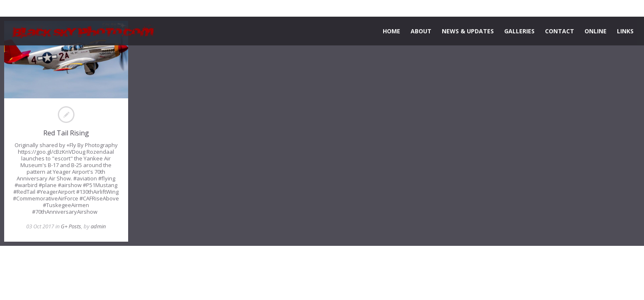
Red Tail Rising (66, 133)
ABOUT (421, 31)
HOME (391, 31)
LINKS (625, 31)
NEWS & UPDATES (468, 31)
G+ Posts (71, 226)
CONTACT (560, 31)
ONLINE (596, 31)
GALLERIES (519, 31)
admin (98, 226)
